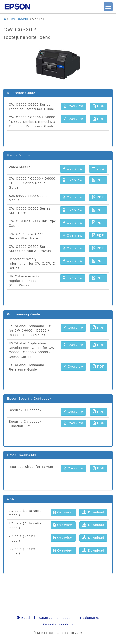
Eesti (23, 618)
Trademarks (89, 618)
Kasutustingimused (55, 618)
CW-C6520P (20, 19)
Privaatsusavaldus (58, 624)
